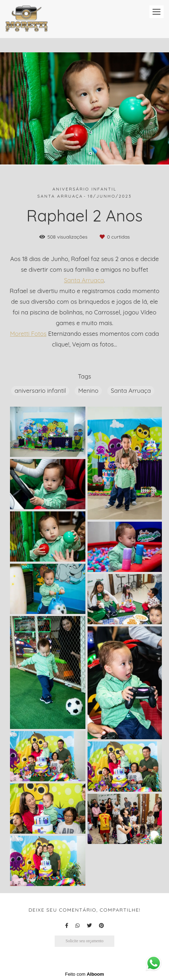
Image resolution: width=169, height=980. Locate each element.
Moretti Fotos (28, 334)
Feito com (84, 974)
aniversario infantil (40, 390)
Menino (88, 390)
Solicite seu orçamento (84, 941)
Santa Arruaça (84, 280)
